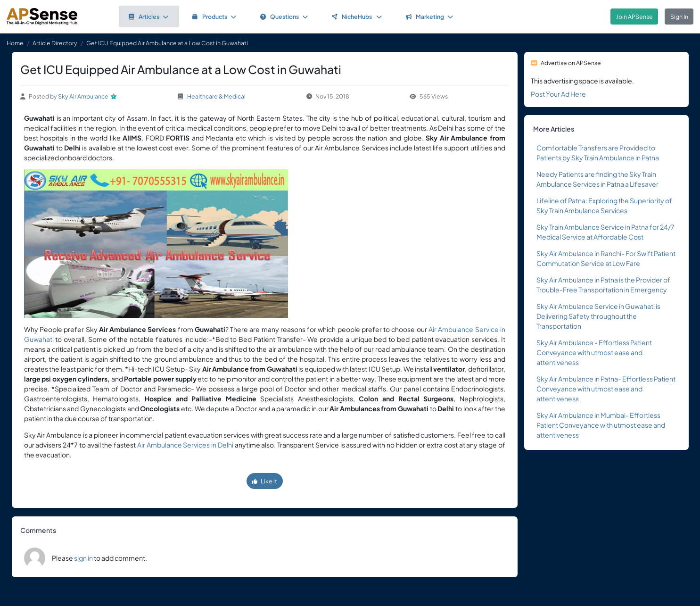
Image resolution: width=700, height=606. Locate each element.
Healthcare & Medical (216, 96)
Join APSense (634, 17)
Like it (264, 481)
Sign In (679, 17)
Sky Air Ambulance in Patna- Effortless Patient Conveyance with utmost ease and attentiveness (606, 389)
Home (15, 43)
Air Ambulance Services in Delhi (185, 445)
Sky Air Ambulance (83, 96)
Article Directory (55, 43)
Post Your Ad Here (558, 94)
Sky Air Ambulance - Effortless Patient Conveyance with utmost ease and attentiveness (594, 352)
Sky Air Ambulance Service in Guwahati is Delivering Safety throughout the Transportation (598, 316)
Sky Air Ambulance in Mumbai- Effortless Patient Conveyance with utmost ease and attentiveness (601, 425)
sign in (83, 558)
